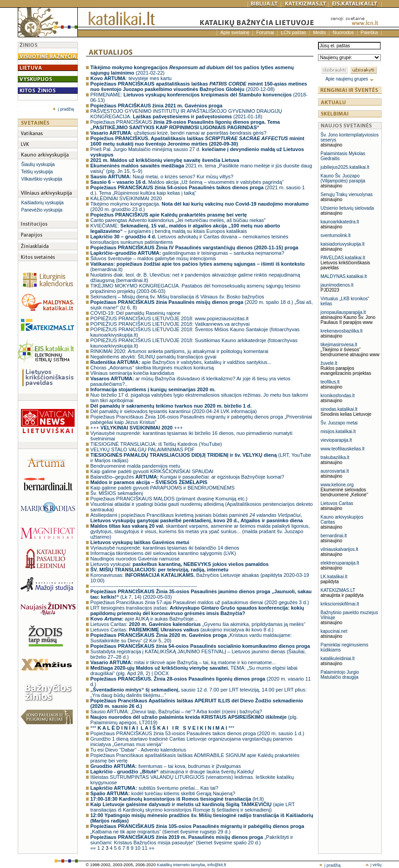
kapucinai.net (334, 631)
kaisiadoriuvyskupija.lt (343, 244)
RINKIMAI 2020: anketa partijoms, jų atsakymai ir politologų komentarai (179, 351)
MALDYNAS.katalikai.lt (344, 276)
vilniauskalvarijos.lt (340, 549)
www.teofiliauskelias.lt (343, 449)
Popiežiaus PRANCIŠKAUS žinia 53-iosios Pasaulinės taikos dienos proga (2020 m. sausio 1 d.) (197, 733)
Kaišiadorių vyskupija (43, 203)
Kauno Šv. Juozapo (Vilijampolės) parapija (343, 178)
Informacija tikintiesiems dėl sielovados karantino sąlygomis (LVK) (163, 553)
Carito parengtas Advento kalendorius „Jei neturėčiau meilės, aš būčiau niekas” (178, 220)
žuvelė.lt (329, 363)
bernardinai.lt (334, 536)
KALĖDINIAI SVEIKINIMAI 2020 (126, 198)
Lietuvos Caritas (337, 503)
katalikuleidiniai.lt (338, 659)
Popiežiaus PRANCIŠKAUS (185, 125)
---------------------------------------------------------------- (144, 586)
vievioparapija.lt (336, 440)
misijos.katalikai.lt (338, 431)
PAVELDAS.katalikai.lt (343, 258)
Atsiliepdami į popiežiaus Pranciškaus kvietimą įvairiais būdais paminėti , (197, 518)
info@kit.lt (217, 865)
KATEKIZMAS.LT (338, 590)
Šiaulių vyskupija (38, 164)
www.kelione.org (337, 485)
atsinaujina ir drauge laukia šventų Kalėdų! (172, 772)
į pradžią (63, 109)
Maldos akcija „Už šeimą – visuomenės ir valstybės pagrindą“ (187, 182)
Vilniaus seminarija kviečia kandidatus (132, 373)
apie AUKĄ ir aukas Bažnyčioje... (144, 619)
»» (152, 848)
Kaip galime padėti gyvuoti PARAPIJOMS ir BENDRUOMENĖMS (163, 488)
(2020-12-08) (199, 86)
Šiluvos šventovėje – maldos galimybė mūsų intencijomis (153, 258)
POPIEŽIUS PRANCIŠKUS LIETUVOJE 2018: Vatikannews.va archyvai (170, 324)
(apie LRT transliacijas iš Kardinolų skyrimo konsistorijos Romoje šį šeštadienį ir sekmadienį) (193, 807)
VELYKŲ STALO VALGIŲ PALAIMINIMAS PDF (143, 449)
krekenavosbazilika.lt (342, 331)
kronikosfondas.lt (338, 396)
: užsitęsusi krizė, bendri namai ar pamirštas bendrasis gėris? (179, 133)
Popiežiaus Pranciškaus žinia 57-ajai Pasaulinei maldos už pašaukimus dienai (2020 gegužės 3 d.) (200, 602)
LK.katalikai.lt (334, 577)
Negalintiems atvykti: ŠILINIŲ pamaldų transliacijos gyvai (154, 357)
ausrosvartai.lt (335, 471)
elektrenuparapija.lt (340, 563)
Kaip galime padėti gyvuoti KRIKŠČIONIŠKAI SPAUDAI (152, 471)
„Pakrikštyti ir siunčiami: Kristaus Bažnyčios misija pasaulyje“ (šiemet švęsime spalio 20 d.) (192, 840)
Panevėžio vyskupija (42, 210)
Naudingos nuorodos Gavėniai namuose (135, 559)
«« (94, 848)
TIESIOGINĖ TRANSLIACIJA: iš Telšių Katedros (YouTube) (156, 444)
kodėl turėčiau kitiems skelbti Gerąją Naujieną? (163, 793)
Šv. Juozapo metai (339, 423)
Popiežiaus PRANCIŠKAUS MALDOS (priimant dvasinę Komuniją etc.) (169, 499)
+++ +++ (137, 428)
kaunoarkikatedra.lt (340, 222)
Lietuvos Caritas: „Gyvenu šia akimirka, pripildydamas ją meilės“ (198, 624)
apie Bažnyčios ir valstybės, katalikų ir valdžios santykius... (181, 362)
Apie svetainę (235, 32)
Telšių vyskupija (37, 172)
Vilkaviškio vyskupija (42, 179)
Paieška (369, 32)
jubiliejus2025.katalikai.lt (345, 167)
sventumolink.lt (336, 235)
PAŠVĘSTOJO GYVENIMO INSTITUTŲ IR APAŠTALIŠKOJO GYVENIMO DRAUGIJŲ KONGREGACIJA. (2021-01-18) (187, 114)
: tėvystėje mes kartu (131, 78)
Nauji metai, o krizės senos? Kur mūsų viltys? (162, 177)
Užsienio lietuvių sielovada (347, 208)
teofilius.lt (330, 382)
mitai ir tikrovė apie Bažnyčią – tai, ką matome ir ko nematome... (183, 662)
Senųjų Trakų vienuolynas (347, 194)
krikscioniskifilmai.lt (340, 604)
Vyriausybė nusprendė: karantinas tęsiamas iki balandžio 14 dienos (165, 548)
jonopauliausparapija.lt (343, 312)
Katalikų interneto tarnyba (181, 865)
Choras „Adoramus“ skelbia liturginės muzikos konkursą (152, 368)
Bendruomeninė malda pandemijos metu (136, 466)
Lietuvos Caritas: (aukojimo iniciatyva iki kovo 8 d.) (182, 630)
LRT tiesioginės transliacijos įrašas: (197, 611)
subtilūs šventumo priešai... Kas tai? (154, 788)
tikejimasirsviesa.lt (339, 345)
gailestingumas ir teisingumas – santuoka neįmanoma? (187, 253)
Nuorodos (343, 32)
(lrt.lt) (177, 799)
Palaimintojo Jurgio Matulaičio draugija (340, 675)
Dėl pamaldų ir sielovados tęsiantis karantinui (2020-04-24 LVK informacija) (174, 411)
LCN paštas (293, 32)
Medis (319, 32)
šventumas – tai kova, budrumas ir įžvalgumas (166, 766)
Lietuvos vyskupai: (180, 564)
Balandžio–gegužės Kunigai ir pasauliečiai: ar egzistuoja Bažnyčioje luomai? (187, 477)
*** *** (162, 728)
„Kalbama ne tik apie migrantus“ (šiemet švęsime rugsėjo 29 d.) (197, 829)
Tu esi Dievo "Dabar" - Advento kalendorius (138, 750)
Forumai (265, 32)
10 (138, 848)
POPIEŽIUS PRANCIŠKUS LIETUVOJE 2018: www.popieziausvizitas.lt (170, 318)
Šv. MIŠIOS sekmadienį (117, 493)
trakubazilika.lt (335, 457)
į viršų (373, 865)
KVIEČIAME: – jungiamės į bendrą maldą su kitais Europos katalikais (185, 228)
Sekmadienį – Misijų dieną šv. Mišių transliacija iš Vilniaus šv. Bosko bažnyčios (177, 297)
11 (145, 848)
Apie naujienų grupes (350, 79)
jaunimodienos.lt (337, 285)
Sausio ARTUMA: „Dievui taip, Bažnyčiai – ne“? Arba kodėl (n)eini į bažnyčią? (177, 712)
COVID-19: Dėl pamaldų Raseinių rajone (136, 313)
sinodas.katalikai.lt (339, 409)
